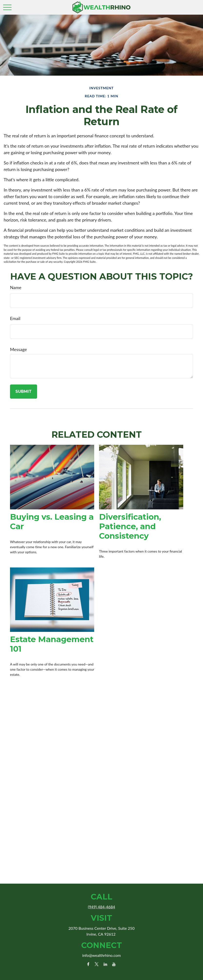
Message (18, 349)
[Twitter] (97, 964)
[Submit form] (24, 392)
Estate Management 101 (52, 644)
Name (16, 287)
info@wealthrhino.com (101, 955)
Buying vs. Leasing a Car (52, 522)
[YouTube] (114, 964)
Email (15, 318)
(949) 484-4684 (101, 907)
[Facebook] (88, 964)
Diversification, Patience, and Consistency (130, 526)
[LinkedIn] (105, 964)
